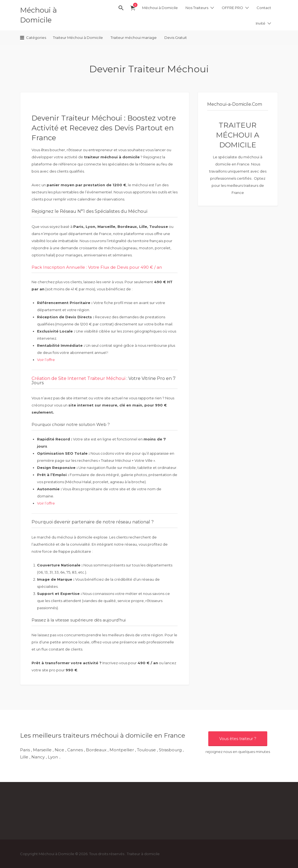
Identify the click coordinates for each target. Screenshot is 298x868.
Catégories (36, 38)
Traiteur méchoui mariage (134, 38)
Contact (264, 8)
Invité (261, 23)
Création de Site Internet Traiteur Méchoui (79, 378)
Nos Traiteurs (197, 8)
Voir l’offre (46, 360)
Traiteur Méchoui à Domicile (78, 38)
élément (134, 5)
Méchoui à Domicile (160, 8)
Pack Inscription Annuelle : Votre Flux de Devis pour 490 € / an (97, 267)
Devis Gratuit (176, 38)
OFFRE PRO (232, 8)
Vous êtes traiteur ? (238, 739)
